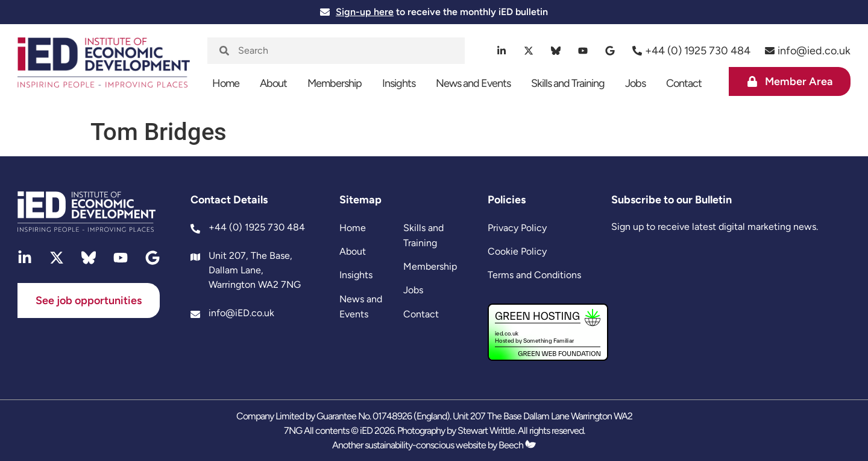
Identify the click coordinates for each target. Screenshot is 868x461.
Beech (517, 445)
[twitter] (529, 51)
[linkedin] (502, 51)
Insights (399, 83)
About (273, 83)
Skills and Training (568, 83)
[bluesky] (556, 51)
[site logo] (104, 69)
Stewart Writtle (486, 431)
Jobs (635, 83)
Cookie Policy (517, 251)
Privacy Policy (517, 228)
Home (226, 83)
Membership (335, 83)
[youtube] (583, 51)
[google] (610, 51)
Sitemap (360, 200)
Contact (684, 83)
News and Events (473, 83)
